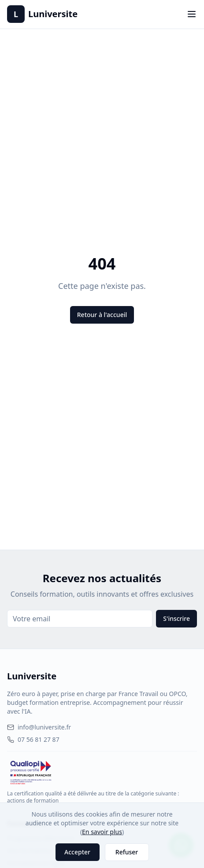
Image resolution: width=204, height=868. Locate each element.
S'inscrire (176, 618)
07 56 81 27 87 (33, 739)
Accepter (77, 852)
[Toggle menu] (192, 14)
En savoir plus (102, 832)
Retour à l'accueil (102, 315)
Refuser (127, 852)
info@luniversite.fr (39, 727)
